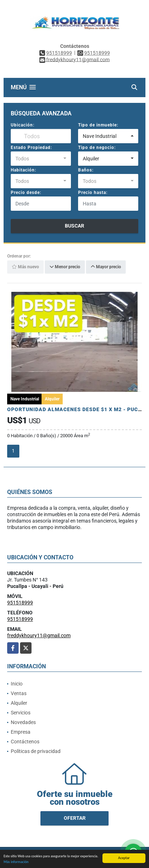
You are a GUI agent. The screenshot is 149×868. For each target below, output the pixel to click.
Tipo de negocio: (97, 148)
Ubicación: (23, 125)
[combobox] (108, 136)
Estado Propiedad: (31, 148)
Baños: (86, 170)
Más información (16, 863)
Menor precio (65, 267)
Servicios (21, 713)
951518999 (59, 53)
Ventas (19, 693)
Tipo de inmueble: (98, 125)
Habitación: (23, 170)
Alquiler (19, 703)
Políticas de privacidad (36, 751)
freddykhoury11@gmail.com (39, 635)
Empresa (21, 732)
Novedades (23, 722)
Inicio (17, 684)
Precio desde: (26, 193)
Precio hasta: (93, 193)
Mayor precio (106, 267)
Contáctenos (25, 742)
